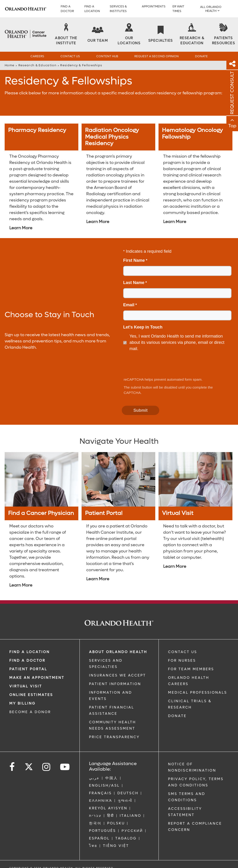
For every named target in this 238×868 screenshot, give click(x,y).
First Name (134, 260)
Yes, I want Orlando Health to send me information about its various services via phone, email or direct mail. (177, 342)
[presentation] (158, 365)
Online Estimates (31, 695)
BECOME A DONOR (30, 712)
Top (232, 126)
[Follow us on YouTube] (65, 767)
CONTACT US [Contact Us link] (183, 652)
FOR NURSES (182, 661)
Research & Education (37, 65)
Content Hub (107, 56)
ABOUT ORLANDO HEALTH (118, 652)
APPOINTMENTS (154, 6)
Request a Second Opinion (157, 56)
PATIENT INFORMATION (115, 684)
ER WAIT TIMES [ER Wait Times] (178, 9)
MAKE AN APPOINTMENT (37, 678)
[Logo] (26, 9)
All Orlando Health (211, 9)
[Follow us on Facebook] (12, 767)
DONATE (177, 716)
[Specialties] (160, 34)
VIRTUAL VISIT (26, 686)
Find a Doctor (67, 9)
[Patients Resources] (223, 35)
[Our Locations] (129, 35)
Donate (201, 56)
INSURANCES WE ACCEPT (117, 675)
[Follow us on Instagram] (47, 767)
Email (129, 305)
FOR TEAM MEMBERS (191, 669)
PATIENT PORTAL (28, 669)
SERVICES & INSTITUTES (118, 9)
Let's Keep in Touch (143, 327)
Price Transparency (114, 737)
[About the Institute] (66, 35)
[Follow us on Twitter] (29, 765)
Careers (37, 56)
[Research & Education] (192, 35)
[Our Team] (98, 34)
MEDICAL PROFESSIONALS (198, 692)
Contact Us (70, 56)
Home (10, 65)
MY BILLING (22, 703)
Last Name (134, 283)
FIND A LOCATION (92, 9)
